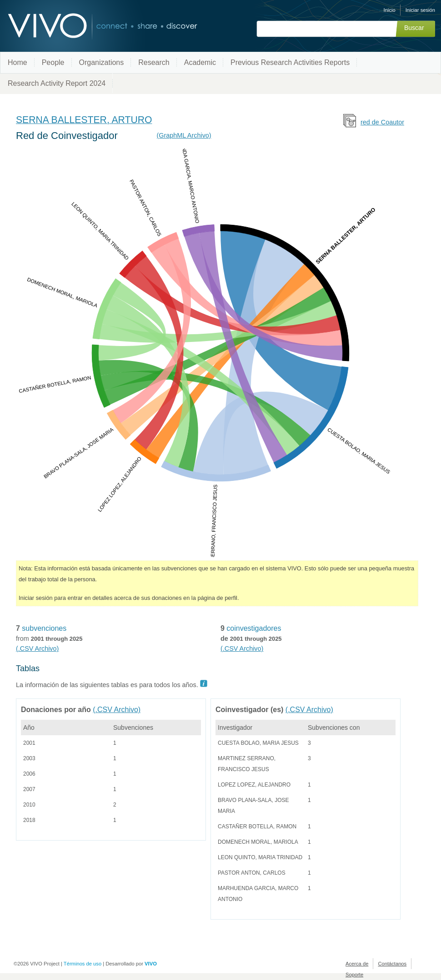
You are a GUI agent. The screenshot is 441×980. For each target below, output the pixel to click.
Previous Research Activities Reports (290, 62)
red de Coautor (382, 122)
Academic (200, 62)
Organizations (102, 62)
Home (18, 62)
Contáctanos (392, 964)
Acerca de (357, 964)
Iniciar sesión (420, 10)
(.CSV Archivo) (37, 648)
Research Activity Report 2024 (57, 83)
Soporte (354, 975)
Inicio (390, 10)
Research (154, 62)
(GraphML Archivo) (184, 135)
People (53, 62)
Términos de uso (83, 964)
